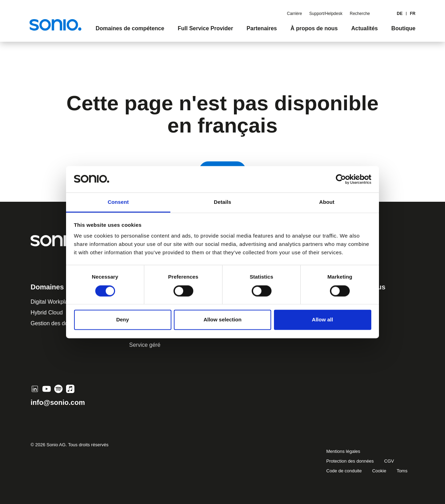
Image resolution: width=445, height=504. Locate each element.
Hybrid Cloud (47, 313)
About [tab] (327, 202)
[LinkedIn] (35, 389)
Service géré (145, 345)
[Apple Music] (70, 389)
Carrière (294, 14)
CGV (389, 461)
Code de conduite (344, 471)
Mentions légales (343, 451)
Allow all (322, 320)
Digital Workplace (52, 302)
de (400, 14)
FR (413, 14)
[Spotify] (58, 389)
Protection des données (350, 461)
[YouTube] (47, 389)
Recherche (360, 14)
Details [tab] (222, 202)
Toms (402, 471)
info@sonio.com (58, 402)
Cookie (379, 471)
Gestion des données (57, 323)
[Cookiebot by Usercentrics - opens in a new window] (341, 179)
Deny (123, 320)
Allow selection (222, 320)
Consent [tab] (118, 202)
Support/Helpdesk (326, 14)
